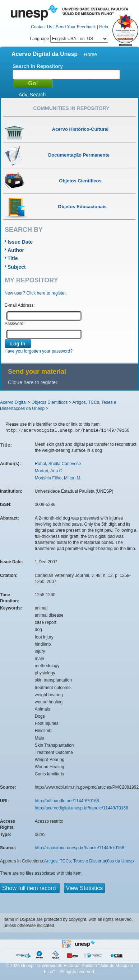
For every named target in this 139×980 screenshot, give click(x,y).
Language (69, 39)
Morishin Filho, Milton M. (58, 478)
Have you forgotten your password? (39, 351)
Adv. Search (32, 95)
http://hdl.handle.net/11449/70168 (67, 801)
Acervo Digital (13, 402)
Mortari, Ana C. (49, 471)
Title (13, 258)
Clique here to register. (33, 382)
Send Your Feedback (76, 27)
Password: (15, 324)
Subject (17, 267)
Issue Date (20, 242)
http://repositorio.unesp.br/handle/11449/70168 (80, 848)
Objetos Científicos (50, 402)
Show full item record (30, 888)
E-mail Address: (20, 305)
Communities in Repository (71, 108)
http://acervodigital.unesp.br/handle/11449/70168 (82, 808)
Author (16, 250)
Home (90, 54)
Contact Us (41, 27)
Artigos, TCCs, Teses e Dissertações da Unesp (89, 861)
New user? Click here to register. (36, 293)
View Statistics (85, 888)
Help (104, 27)
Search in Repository (38, 66)
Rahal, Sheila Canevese (58, 464)
